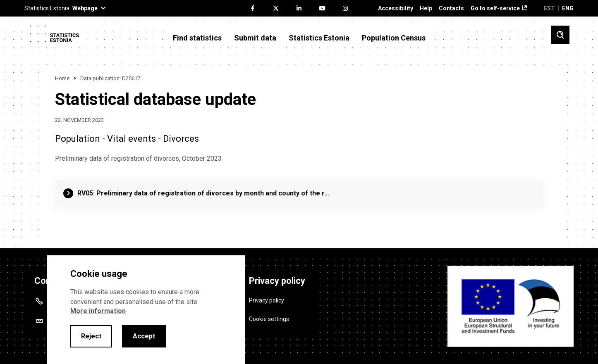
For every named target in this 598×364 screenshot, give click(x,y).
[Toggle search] (560, 35)
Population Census (394, 38)
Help (426, 8)
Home (62, 78)
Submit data (255, 38)
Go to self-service (495, 8)
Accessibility (396, 8)
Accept (144, 336)
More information (98, 311)
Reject (91, 336)
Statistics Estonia (319, 38)
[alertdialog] (146, 310)
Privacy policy (267, 300)
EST (549, 8)
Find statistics (197, 38)
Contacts (451, 8)
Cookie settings (269, 319)
